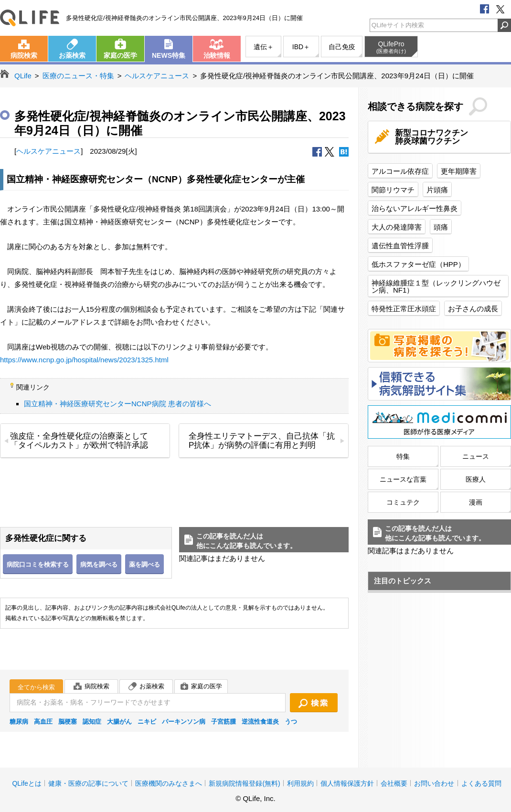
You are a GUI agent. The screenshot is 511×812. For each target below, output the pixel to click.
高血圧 (43, 722)
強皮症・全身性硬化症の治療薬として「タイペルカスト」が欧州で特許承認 (79, 441)
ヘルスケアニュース (157, 76)
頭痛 (441, 227)
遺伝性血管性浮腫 (400, 246)
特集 (403, 456)
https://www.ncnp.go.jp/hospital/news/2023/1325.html (84, 360)
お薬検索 (72, 55)
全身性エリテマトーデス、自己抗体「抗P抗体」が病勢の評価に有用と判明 (262, 441)
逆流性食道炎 (260, 722)
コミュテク (403, 502)
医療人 (476, 479)
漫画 (476, 502)
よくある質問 (481, 783)
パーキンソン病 (184, 722)
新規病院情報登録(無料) (244, 783)
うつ (291, 722)
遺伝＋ (264, 47)
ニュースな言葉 (403, 479)
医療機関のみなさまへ (169, 783)
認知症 (92, 722)
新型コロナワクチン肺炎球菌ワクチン (431, 137)
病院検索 (24, 55)
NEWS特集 (169, 55)
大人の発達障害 (397, 227)
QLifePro (391, 47)
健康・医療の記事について (88, 783)
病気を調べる (99, 564)
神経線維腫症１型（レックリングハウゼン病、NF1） (436, 286)
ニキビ (147, 722)
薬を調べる (144, 564)
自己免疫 (342, 47)
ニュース (476, 456)
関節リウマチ (393, 190)
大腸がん (119, 722)
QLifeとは (27, 783)
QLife (30, 18)
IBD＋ (301, 47)
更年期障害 (459, 171)
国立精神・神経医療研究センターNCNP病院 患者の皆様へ (117, 404)
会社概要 (394, 783)
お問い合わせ (434, 783)
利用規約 (300, 783)
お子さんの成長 (473, 309)
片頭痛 (437, 190)
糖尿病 (19, 722)
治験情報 (217, 55)
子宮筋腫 (224, 722)
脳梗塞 (68, 722)
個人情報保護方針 (347, 783)
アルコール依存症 (400, 171)
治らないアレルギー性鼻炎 (415, 208)
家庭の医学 (120, 55)
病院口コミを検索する (38, 564)
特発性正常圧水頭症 (404, 309)
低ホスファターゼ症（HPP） (418, 264)
